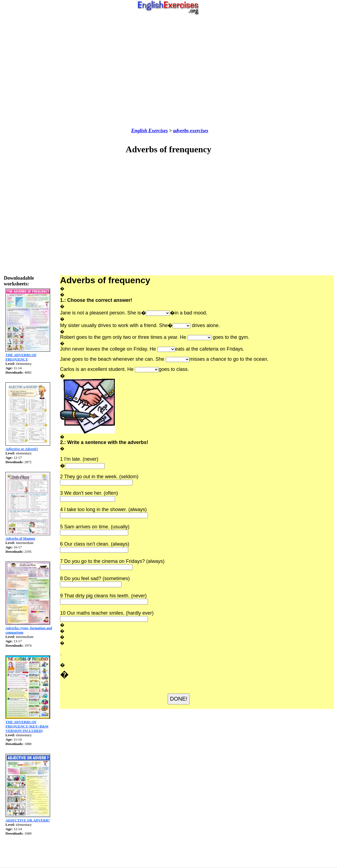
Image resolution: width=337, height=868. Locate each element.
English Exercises (150, 131)
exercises (199, 131)
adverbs (181, 131)
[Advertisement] (167, 72)
